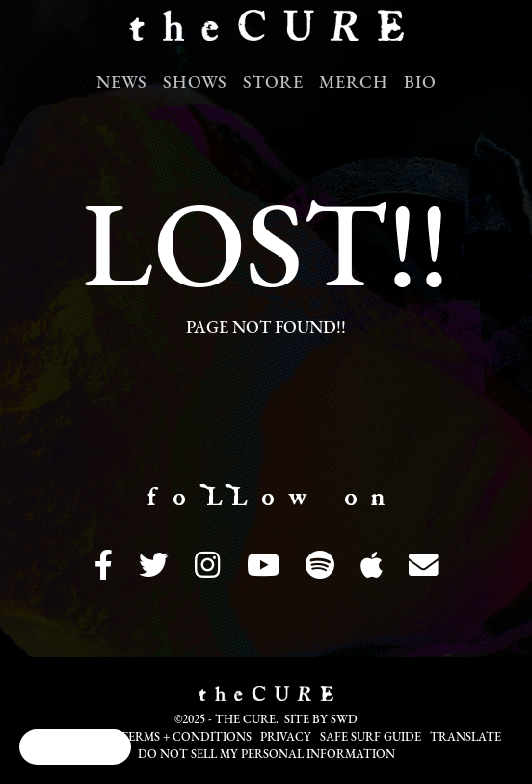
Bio (420, 83)
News (122, 83)
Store (273, 83)
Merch (354, 83)
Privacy (286, 738)
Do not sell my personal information (266, 755)
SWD (344, 720)
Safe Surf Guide (371, 738)
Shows (195, 83)
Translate (465, 738)
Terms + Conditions (186, 738)
